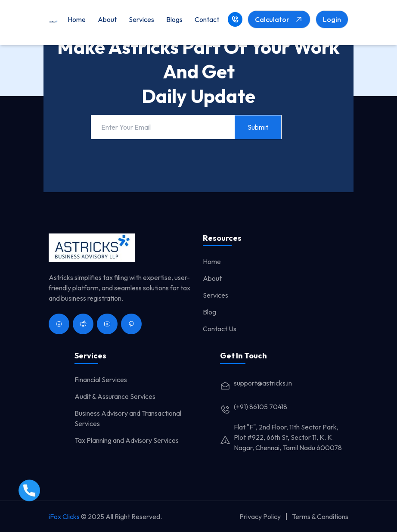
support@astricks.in (256, 383)
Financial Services (101, 380)
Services (141, 19)
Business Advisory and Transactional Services (128, 418)
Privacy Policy (260, 516)
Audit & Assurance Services (115, 396)
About (107, 19)
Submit (258, 127)
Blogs (174, 19)
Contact (207, 19)
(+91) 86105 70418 (254, 407)
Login (332, 19)
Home (77, 19)
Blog (209, 312)
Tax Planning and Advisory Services (127, 440)
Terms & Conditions (320, 516)
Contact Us (220, 329)
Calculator (279, 19)
